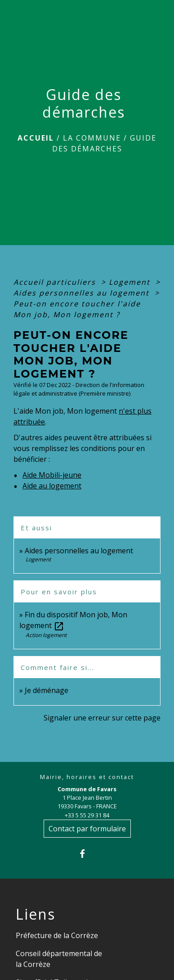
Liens (36, 914)
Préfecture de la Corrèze (57, 935)
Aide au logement (52, 486)
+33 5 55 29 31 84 (87, 815)
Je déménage (47, 690)
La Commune (92, 138)
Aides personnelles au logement (83, 293)
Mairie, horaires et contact (87, 777)
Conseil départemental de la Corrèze (59, 959)
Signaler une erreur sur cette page (102, 718)
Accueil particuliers (56, 282)
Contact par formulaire (87, 829)
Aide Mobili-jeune (52, 475)
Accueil (36, 138)
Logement (131, 282)
